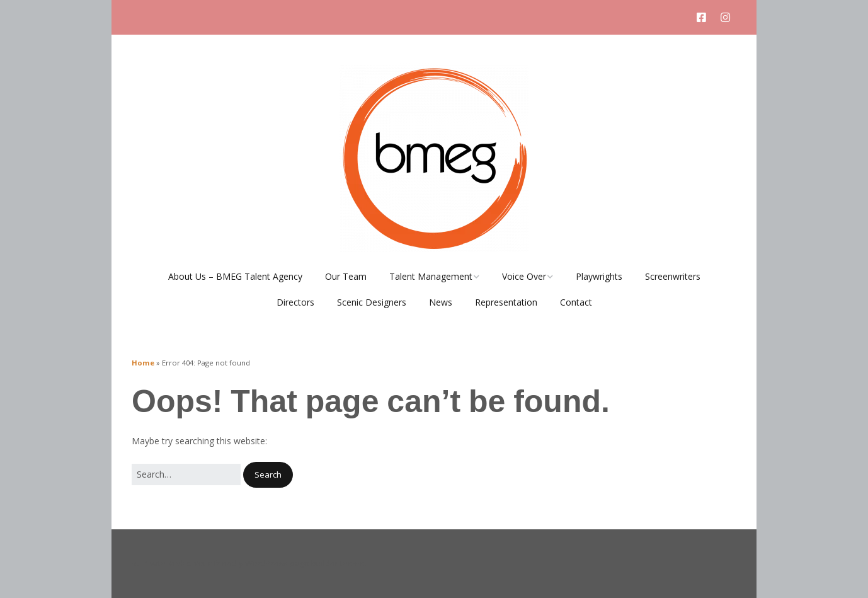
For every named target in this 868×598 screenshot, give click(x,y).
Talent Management (431, 276)
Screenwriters (673, 276)
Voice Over (524, 276)
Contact (576, 302)
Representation (506, 302)
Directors (295, 302)
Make (179, 563)
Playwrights (599, 276)
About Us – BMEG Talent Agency (235, 276)
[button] (268, 475)
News (441, 302)
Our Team (346, 276)
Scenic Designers (372, 302)
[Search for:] (186, 474)
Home (143, 363)
